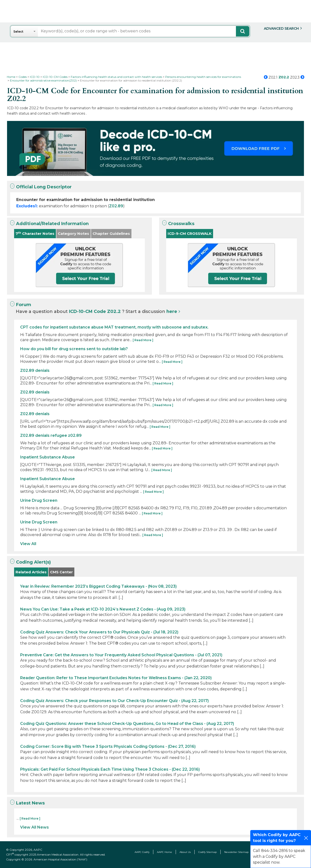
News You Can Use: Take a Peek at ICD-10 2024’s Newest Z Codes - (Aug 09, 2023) (103, 609)
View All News (35, 827)
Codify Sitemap (207, 852)
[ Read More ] (143, 340)
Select (18, 32)
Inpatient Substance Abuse (48, 457)
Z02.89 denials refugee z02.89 (51, 435)
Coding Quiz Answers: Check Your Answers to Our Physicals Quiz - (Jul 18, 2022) (99, 632)
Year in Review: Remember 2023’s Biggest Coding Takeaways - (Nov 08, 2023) (98, 586)
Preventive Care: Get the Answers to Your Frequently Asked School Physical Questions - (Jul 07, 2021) (121, 655)
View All (28, 544)
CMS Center (61, 572)
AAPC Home (164, 852)
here (172, 311)
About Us (185, 852)
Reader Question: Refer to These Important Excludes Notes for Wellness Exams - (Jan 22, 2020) (116, 678)
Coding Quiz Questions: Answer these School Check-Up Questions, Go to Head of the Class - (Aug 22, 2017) (127, 724)
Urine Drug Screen (39, 500)
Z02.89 (116, 206)
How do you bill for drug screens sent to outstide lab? (74, 349)
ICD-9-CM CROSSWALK (190, 233)
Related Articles (31, 572)
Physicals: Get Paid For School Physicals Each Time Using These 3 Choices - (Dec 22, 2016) (110, 769)
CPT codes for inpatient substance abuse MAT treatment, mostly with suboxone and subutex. (114, 327)
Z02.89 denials (35, 370)
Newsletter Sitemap (236, 852)
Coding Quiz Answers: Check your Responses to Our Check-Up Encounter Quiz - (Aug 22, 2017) (114, 701)
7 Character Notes (35, 233)
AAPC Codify (142, 852)
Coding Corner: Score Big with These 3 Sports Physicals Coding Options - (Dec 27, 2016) (108, 746)
